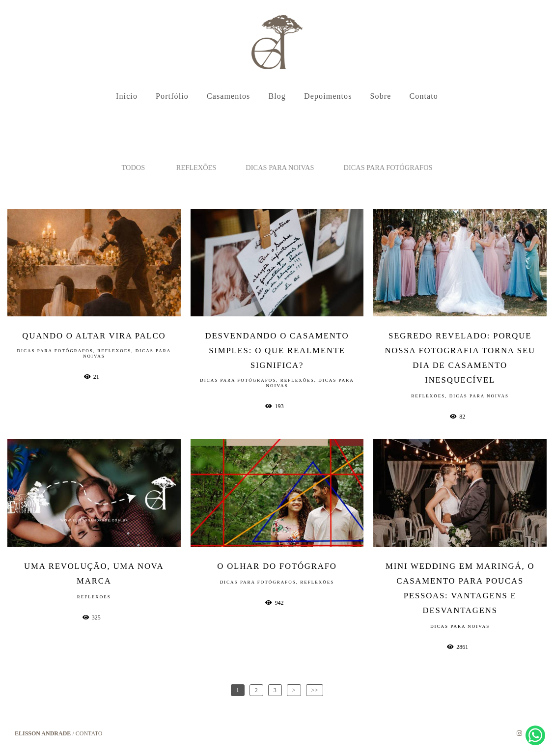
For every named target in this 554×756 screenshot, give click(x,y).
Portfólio (172, 96)
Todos (133, 168)
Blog (277, 96)
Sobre (381, 96)
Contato (424, 96)
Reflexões (196, 168)
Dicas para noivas (280, 168)
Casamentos (228, 96)
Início (127, 96)
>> (315, 690)
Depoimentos (328, 96)
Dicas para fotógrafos (388, 168)
